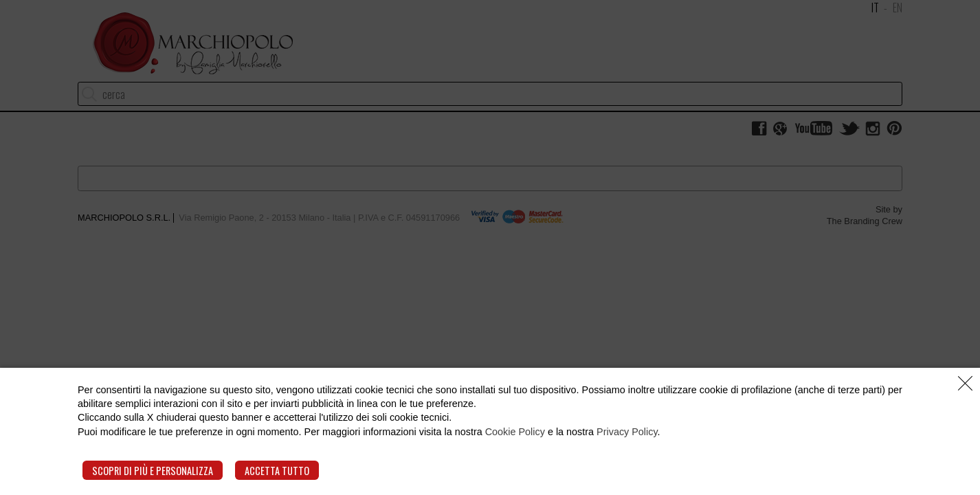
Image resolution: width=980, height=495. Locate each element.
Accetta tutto (277, 471)
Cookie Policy (515, 432)
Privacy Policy (627, 432)
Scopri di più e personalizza (153, 471)
